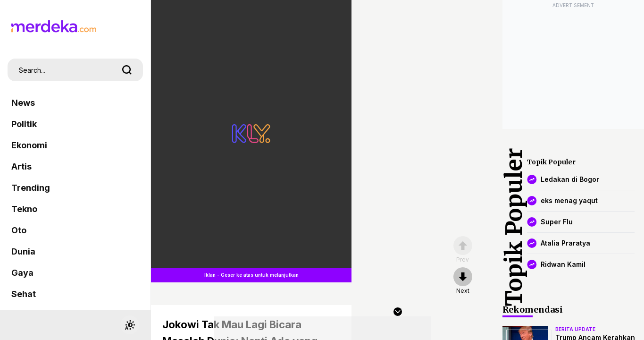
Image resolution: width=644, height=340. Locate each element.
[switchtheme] (130, 325)
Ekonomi (29, 145)
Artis (21, 166)
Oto (19, 230)
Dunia (23, 251)
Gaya (22, 273)
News (23, 103)
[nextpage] (463, 281)
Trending (31, 188)
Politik (24, 124)
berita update (575, 329)
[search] (127, 70)
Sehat (24, 294)
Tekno (24, 209)
